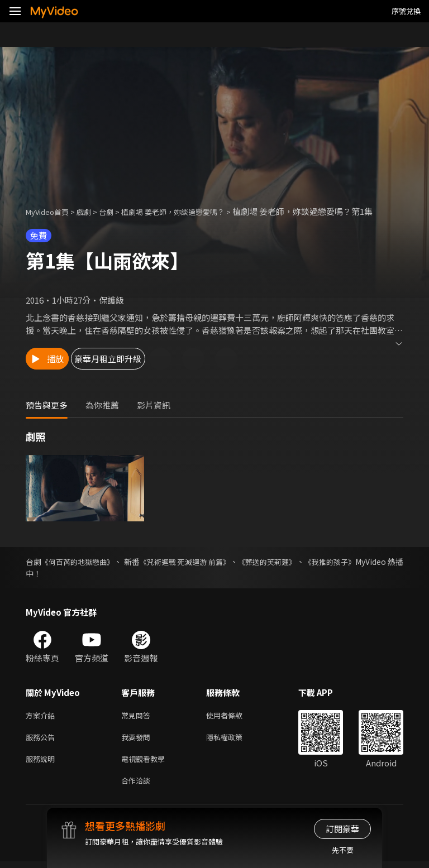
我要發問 (138, 739)
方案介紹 (42, 716)
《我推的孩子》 (376, 562)
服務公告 (42, 739)
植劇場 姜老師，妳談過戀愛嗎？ (193, 211)
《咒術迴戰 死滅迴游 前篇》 (211, 562)
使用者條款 (234, 716)
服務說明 (42, 763)
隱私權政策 (234, 739)
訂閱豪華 (342, 829)
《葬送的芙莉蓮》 (304, 562)
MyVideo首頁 (51, 211)
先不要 (343, 850)
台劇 (117, 211)
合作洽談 (138, 786)
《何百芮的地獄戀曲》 (85, 562)
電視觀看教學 (146, 763)
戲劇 (93, 211)
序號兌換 (406, 11)
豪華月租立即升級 (146, 359)
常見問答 (138, 716)
